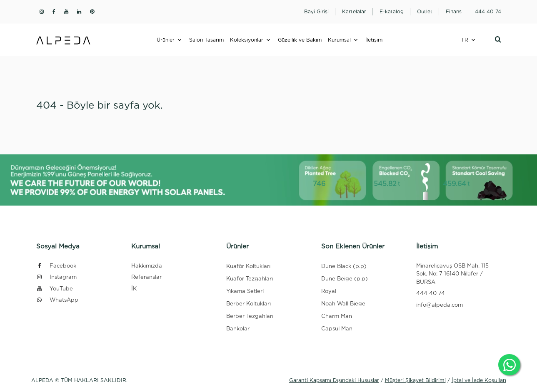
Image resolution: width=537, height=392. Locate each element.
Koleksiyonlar (247, 40)
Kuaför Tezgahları (250, 279)
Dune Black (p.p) (344, 266)
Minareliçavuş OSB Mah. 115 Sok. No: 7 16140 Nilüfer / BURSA (452, 274)
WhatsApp (57, 300)
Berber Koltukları (249, 304)
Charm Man (337, 316)
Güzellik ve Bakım (300, 40)
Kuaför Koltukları (248, 266)
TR (465, 40)
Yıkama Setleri (245, 291)
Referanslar (146, 277)
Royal (329, 291)
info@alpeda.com (440, 305)
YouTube (55, 289)
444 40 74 (431, 293)
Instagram (56, 277)
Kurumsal (339, 40)
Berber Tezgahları (250, 316)
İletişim (374, 40)
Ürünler (166, 40)
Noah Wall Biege (343, 304)
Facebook (56, 266)
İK (134, 289)
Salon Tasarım (206, 40)
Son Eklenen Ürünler (353, 246)
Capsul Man (337, 329)
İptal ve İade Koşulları (479, 380)
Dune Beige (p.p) (345, 279)
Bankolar (238, 329)
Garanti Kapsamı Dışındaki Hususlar (334, 380)
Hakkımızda (147, 266)
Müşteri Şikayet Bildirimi (415, 380)
